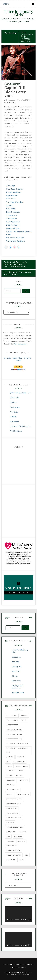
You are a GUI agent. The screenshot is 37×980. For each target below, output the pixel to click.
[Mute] (26, 920)
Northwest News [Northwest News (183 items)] (14, 804)
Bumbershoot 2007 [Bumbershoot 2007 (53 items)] (14, 730)
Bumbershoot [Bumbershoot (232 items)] (12, 725)
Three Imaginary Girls (18, 13)
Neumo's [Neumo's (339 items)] (10, 794)
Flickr (13, 417)
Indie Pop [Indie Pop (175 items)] (11, 785)
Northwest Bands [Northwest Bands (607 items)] (14, 799)
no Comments (10, 103)
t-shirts (28, 358)
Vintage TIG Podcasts (20, 426)
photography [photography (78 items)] (12, 813)
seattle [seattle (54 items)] (23, 832)
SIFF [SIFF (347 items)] (8, 836)
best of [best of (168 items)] (24, 716)
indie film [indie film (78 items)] (24, 780)
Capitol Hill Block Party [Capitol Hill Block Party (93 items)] (17, 744)
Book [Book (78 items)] (24, 720)
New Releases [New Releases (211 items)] (23, 794)
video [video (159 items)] (21, 860)
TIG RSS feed (16, 431)
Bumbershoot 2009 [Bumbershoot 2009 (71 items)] (14, 739)
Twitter (14, 402)
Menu (6, 4)
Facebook (15, 398)
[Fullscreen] (29, 920)
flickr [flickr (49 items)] (9, 776)
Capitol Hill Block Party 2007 (15, 92)
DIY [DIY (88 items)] (8, 761)
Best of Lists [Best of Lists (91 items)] (12, 720)
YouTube (14, 412)
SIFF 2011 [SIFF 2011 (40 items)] (10, 841)
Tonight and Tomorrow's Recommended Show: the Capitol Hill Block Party (15, 264)
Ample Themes (23, 974)
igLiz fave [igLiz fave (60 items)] (11, 780)
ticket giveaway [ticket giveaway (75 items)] (13, 851)
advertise (18, 358)
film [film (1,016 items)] (21, 771)
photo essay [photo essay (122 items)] (12, 808)
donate (8, 358)
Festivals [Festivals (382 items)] (11, 771)
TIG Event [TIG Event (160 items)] (11, 860)
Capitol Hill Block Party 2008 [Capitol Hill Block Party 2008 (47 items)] (17, 750)
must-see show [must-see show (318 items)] (13, 790)
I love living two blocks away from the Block (17, 273)
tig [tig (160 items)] (27, 855)
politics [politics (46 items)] (10, 822)
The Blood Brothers (16, 241)
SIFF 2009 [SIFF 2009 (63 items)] (18, 836)
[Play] (8, 920)
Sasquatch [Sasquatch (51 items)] (11, 832)
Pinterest (15, 421)
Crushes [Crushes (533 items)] (20, 757)
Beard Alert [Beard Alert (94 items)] (12, 716)
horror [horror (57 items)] (19, 776)
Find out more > (21, 344)
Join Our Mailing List (20, 393)
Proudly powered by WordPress (18, 972)
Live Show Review (13, 84)
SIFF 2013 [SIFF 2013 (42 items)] (22, 841)
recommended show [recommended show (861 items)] (15, 827)
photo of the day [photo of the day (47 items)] (14, 818)
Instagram (15, 407)
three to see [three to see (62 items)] (12, 846)
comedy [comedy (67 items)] (10, 757)
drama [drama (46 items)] (9, 766)
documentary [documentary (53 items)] (19, 761)
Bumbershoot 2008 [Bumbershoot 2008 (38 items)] (14, 734)
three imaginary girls (13, 100)
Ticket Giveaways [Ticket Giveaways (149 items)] (14, 855)
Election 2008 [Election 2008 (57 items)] (22, 766)
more (18, 360)
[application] (18, 914)
